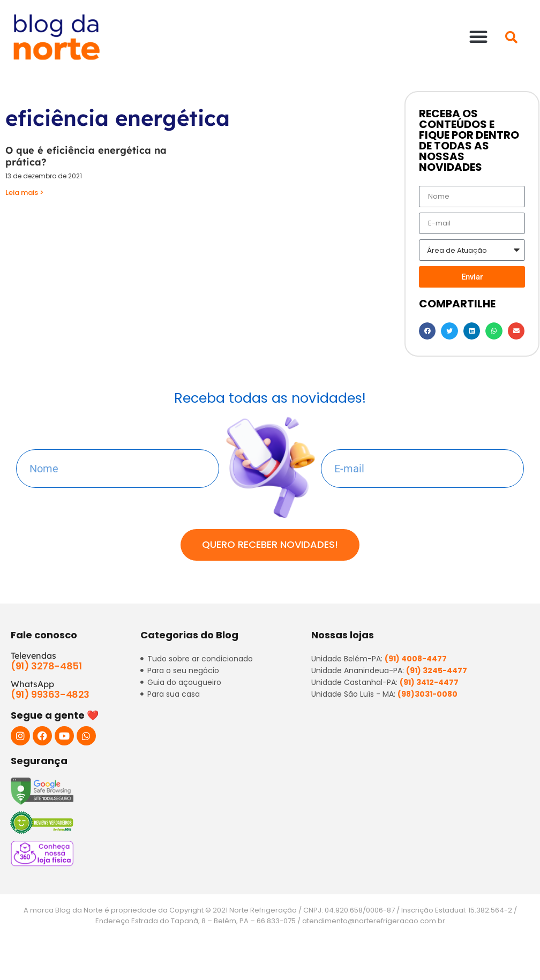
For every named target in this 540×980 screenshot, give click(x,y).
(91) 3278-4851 (46, 666)
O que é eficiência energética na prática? (86, 156)
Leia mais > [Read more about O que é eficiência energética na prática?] (25, 193)
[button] (478, 36)
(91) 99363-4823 (50, 694)
